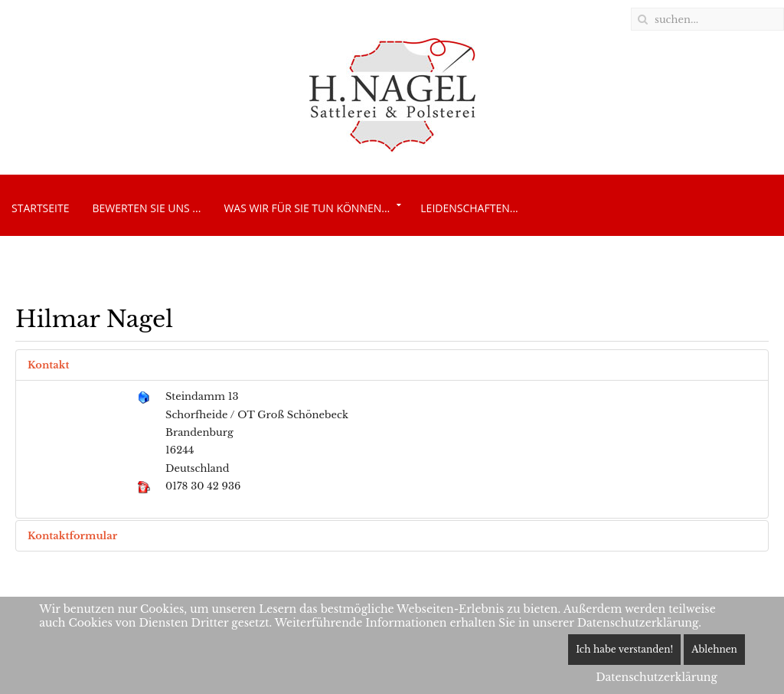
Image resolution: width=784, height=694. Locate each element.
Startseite (40, 208)
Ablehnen (714, 649)
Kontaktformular (72, 536)
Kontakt (48, 365)
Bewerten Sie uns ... (146, 208)
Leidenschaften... (469, 208)
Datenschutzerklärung (657, 677)
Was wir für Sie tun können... (307, 208)
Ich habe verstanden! (624, 649)
